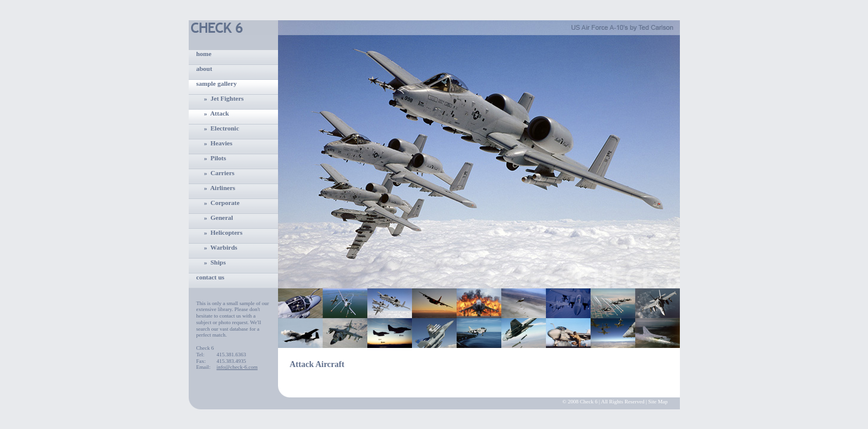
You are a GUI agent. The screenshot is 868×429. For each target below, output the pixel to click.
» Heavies (218, 143)
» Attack (217, 113)
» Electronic (222, 128)
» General (219, 217)
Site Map (658, 402)
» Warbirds (221, 247)
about (204, 69)
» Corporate (222, 203)
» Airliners (220, 188)
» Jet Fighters (224, 98)
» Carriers (219, 173)
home (204, 54)
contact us (210, 277)
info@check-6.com (237, 367)
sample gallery (217, 83)
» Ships (215, 262)
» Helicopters (224, 232)
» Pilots (215, 158)
